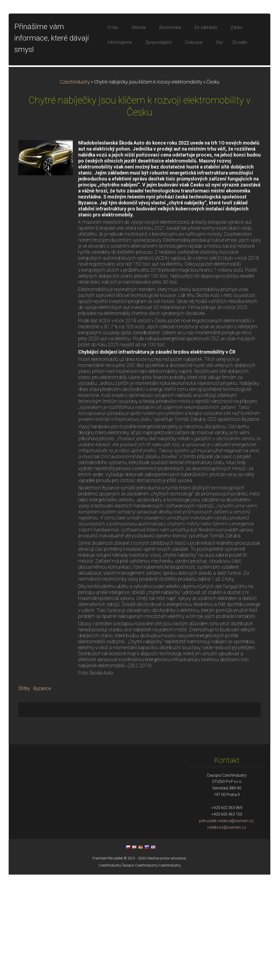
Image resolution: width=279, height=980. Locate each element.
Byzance (42, 794)
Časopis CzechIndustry (140, 971)
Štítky (24, 794)
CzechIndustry (75, 188)
